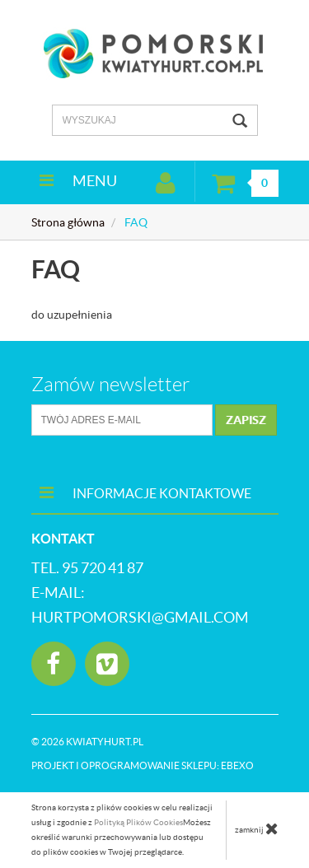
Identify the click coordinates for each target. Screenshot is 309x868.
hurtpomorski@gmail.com (140, 617)
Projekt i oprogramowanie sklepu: (143, 765)
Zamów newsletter (111, 385)
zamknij (257, 828)
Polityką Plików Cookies (138, 822)
